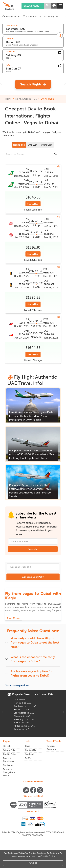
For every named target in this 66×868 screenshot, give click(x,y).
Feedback (30, 754)
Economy (49, 16)
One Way (33, 145)
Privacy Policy (10, 750)
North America (23, 99)
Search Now (33, 204)
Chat (27, 746)
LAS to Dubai (48, 99)
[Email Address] (33, 541)
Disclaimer (8, 765)
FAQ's (28, 758)
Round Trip (19, 145)
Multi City (47, 145)
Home (9, 99)
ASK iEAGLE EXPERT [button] (33, 577)
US (35, 99)
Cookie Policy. (48, 856)
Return (9, 65)
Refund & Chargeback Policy (9, 772)
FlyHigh (7, 746)
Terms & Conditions (8, 760)
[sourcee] (33, 154)
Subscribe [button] (33, 549)
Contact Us (30, 750)
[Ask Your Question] (33, 567)
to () (48, 604)
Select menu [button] (33, 6)
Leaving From (12, 25)
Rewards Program (51, 748)
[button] (47, 6)
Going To (10, 38)
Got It (33, 863)
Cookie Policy (10, 754)
